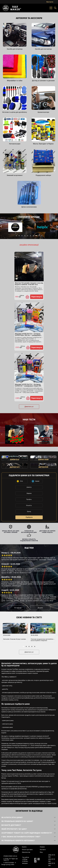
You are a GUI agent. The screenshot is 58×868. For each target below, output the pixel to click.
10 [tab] (42, 236)
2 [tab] (19, 236)
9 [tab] (39, 236)
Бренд (29, 511)
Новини (42, 847)
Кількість (29, 505)
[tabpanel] (15, 227)
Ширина (29, 493)
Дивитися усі (29, 407)
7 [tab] (33, 236)
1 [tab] (16, 236)
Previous (2, 434)
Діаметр (29, 487)
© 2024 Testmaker (9, 863)
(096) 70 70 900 (52, 856)
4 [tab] (25, 236)
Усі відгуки (18, 608)
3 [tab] (22, 236)
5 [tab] (28, 236)
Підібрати (29, 517)
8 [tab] (36, 236)
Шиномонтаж (26, 852)
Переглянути (37, 297)
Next (56, 434)
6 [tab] (30, 236)
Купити (24, 847)
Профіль (29, 499)
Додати (40, 608)
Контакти (43, 850)
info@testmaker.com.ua (10, 856)
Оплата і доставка (27, 850)
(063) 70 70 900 (52, 860)
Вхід (41, 852)
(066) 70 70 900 (52, 864)
